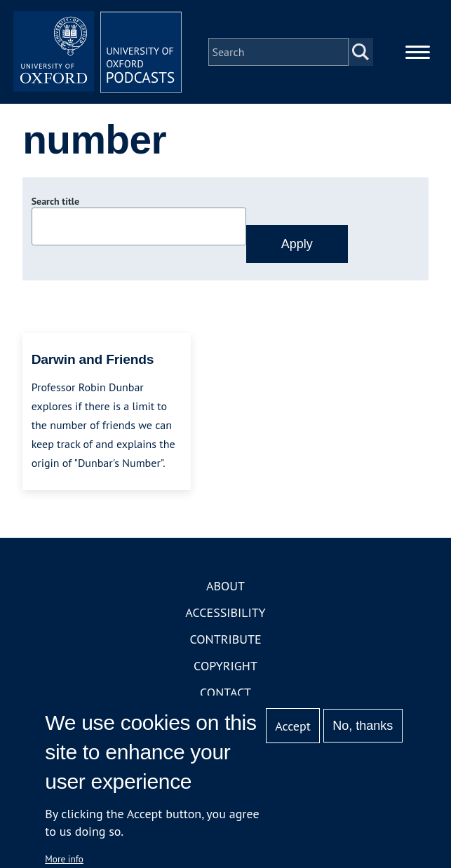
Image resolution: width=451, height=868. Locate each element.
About (225, 586)
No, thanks (363, 726)
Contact (225, 692)
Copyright (225, 666)
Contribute (225, 639)
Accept (293, 726)
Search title (55, 201)
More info (64, 859)
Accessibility (225, 612)
